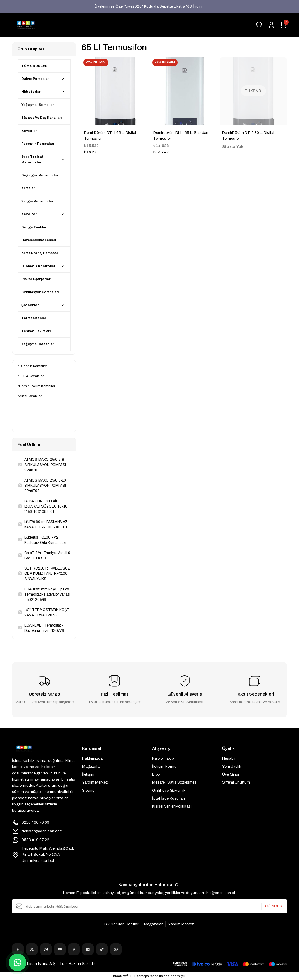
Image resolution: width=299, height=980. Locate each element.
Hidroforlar (31, 92)
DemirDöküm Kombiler (37, 386)
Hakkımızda (92, 758)
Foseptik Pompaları (38, 144)
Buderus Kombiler (33, 366)
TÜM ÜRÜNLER (34, 66)
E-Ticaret (137, 976)
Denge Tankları (34, 227)
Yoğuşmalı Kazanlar (38, 344)
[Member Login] (271, 25)
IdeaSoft (120, 976)
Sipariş (88, 790)
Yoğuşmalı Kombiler (38, 105)
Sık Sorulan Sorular (121, 924)
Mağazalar (91, 766)
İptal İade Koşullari (168, 798)
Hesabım (230, 758)
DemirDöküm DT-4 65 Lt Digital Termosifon (110, 136)
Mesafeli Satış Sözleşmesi (175, 782)
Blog (156, 774)
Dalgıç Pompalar (35, 79)
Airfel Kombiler (30, 396)
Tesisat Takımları (36, 331)
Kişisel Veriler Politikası (172, 806)
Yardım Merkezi (95, 782)
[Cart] (284, 25)
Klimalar (28, 188)
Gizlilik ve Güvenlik (169, 790)
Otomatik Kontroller (38, 266)
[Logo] (26, 25)
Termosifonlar (34, 318)
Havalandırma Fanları (39, 240)
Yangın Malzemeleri (38, 201)
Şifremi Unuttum (236, 782)
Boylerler (29, 131)
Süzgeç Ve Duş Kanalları (41, 118)
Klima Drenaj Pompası (39, 253)
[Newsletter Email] (149, 906)
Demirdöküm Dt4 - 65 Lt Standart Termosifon (181, 136)
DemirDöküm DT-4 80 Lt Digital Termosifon (248, 136)
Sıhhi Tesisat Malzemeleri (32, 159)
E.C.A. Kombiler (32, 376)
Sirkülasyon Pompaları (40, 292)
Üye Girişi (231, 774)
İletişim (88, 774)
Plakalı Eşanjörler (36, 279)
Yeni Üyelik (232, 766)
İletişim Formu (164, 766)
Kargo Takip (163, 758)
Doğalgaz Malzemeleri (40, 175)
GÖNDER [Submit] (274, 906)
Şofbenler (30, 305)
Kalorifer (29, 214)
